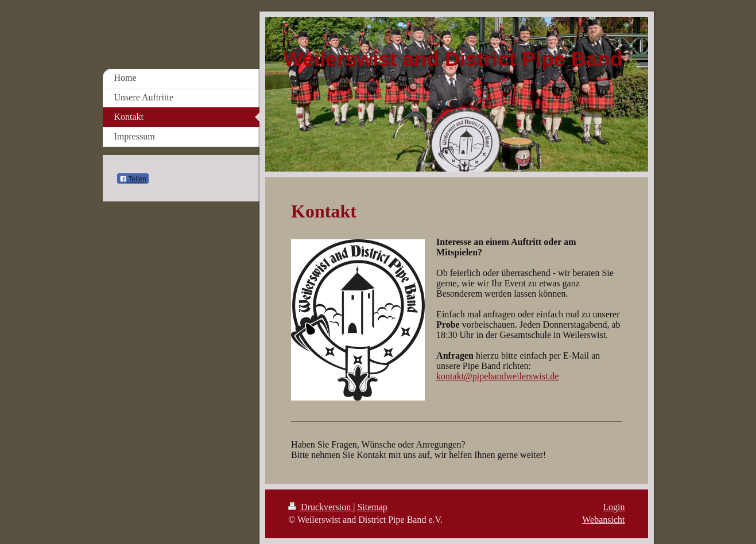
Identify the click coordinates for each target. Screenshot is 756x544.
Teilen (133, 179)
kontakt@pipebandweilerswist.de (497, 376)
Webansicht (603, 520)
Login (614, 507)
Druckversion (321, 507)
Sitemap (372, 507)
